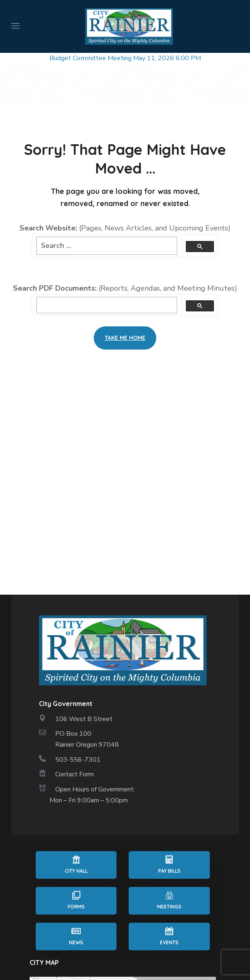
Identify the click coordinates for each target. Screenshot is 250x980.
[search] (107, 305)
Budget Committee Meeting (91, 58)
